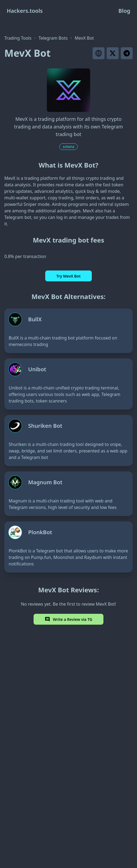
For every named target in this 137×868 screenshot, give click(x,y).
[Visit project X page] (113, 53)
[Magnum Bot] (68, 494)
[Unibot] (68, 384)
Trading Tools (18, 38)
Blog (124, 11)
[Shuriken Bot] (68, 441)
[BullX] (68, 331)
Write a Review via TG (68, 619)
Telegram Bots (53, 38)
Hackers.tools (25, 11)
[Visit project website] (99, 53)
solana (68, 147)
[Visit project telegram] (127, 53)
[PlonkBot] (68, 547)
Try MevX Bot (68, 276)
